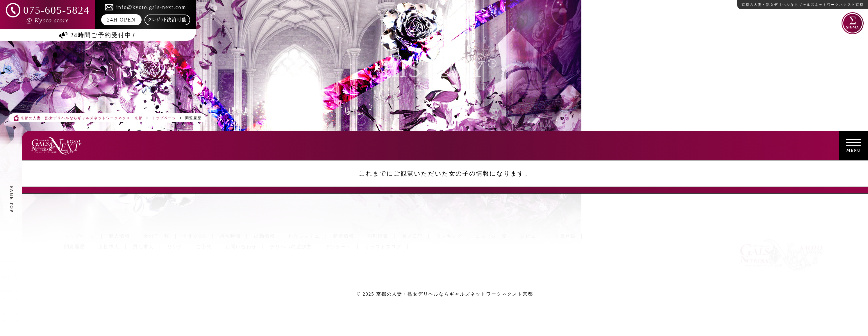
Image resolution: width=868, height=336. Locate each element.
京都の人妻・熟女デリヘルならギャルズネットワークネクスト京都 (455, 294)
